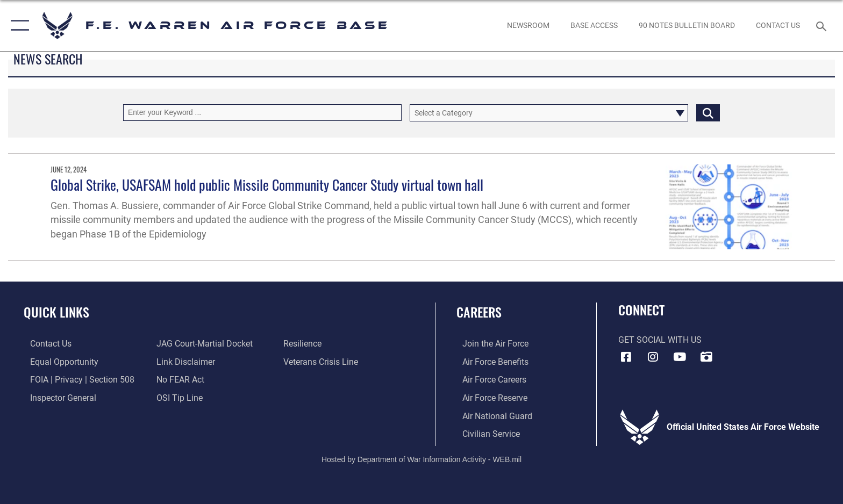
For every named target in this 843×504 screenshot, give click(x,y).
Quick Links (56, 312)
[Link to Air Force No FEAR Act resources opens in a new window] (179, 380)
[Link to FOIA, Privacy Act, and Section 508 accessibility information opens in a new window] (76, 380)
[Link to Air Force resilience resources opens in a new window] (305, 344)
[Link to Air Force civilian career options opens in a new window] (485, 433)
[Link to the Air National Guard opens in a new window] (491, 416)
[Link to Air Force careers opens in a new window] (488, 380)
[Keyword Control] (262, 113)
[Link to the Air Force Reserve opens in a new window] (489, 397)
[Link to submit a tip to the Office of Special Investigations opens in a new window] (178, 397)
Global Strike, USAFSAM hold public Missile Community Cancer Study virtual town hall (267, 185)
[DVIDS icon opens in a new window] (706, 357)
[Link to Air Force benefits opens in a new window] (490, 361)
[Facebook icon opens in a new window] (626, 357)
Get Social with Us (660, 340)
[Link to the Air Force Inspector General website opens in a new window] (57, 397)
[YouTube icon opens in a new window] (680, 357)
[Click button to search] (708, 113)
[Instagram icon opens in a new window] (653, 357)
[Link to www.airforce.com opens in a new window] (490, 344)
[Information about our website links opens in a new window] (184, 361)
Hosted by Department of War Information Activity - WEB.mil (421, 458)
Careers (479, 312)
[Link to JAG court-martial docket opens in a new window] (203, 344)
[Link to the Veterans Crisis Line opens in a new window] (323, 361)
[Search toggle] (823, 26)
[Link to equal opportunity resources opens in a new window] (58, 361)
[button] (17, 26)
